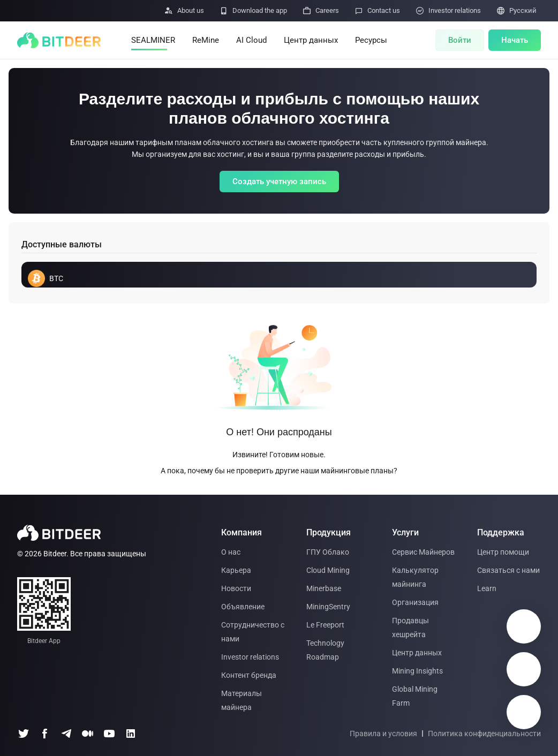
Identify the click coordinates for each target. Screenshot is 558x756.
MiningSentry (328, 607)
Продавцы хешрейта (410, 628)
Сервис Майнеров (423, 552)
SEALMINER (153, 40)
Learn (487, 588)
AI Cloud (251, 40)
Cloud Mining (328, 570)
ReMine (206, 40)
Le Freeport (325, 625)
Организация (415, 602)
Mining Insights (417, 671)
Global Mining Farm (415, 696)
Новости (236, 588)
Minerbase (324, 588)
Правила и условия (383, 734)
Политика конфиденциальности (484, 734)
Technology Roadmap (325, 650)
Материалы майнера (242, 700)
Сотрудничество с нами (253, 632)
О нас (231, 552)
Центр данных (311, 40)
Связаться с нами (508, 570)
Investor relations (250, 657)
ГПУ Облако (328, 552)
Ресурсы (371, 40)
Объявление (243, 607)
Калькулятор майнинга (415, 577)
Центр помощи (503, 552)
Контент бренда (249, 675)
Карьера (236, 570)
